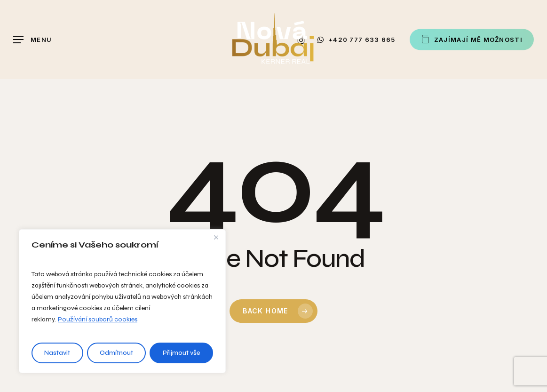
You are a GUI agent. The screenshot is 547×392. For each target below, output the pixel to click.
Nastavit (57, 353)
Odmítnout (116, 353)
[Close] (216, 237)
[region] (122, 301)
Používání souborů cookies (98, 319)
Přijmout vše (182, 353)
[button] (32, 40)
